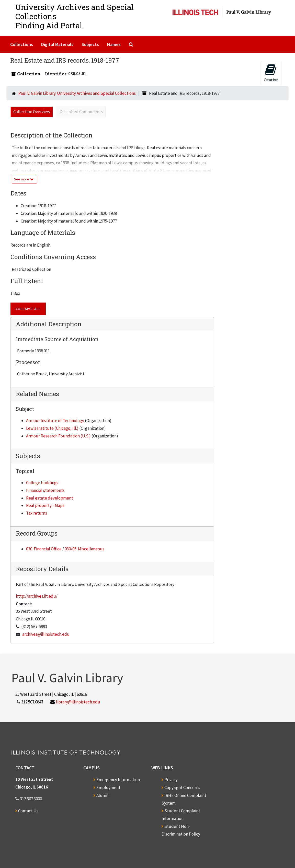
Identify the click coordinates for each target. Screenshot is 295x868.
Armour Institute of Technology (55, 421)
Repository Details (42, 569)
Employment (108, 788)
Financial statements (45, 490)
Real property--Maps (45, 505)
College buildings (42, 483)
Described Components (81, 112)
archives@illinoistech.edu (46, 634)
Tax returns (37, 513)
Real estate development (50, 498)
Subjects (90, 44)
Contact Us (28, 811)
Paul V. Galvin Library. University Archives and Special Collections (77, 93)
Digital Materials (57, 44)
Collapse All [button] (28, 309)
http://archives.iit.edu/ (37, 596)
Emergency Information (118, 780)
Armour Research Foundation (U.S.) (58, 436)
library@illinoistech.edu (78, 702)
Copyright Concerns (182, 788)
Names (114, 44)
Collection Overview (32, 112)
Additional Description (49, 324)
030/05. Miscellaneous (84, 549)
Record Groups (37, 533)
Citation (271, 73)
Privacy (171, 780)
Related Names (37, 394)
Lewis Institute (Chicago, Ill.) (52, 428)
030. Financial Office (44, 549)
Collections (22, 44)
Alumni (103, 795)
